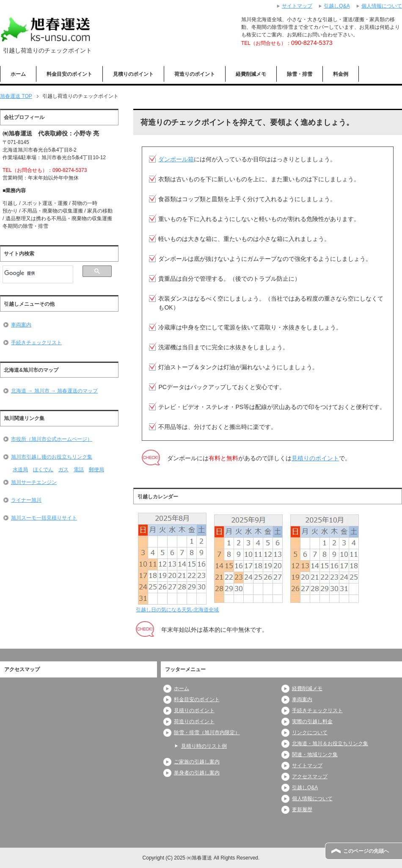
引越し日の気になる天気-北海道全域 (177, 610)
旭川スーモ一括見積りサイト (44, 518)
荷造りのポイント (195, 74)
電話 (79, 470)
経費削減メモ (251, 74)
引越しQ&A (305, 788)
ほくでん (43, 470)
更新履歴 (302, 810)
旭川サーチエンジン (34, 482)
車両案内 (21, 325)
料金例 (341, 74)
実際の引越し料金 (312, 721)
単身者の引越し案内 (197, 773)
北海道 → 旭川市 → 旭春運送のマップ (54, 391)
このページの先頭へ (366, 851)
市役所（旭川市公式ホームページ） (52, 439)
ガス (63, 470)
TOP (16, 96)
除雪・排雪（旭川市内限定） (207, 733)
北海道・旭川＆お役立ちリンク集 (330, 744)
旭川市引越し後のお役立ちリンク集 (52, 457)
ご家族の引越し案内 (197, 762)
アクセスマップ (310, 777)
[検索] (38, 273)
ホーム (18, 74)
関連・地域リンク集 (315, 755)
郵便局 (96, 470)
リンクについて (310, 733)
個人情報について (312, 799)
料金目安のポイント (69, 74)
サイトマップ (307, 766)
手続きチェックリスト (36, 343)
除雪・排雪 (300, 74)
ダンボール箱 (176, 159)
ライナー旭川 (26, 500)
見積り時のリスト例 (204, 746)
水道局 (20, 470)
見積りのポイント (133, 74)
